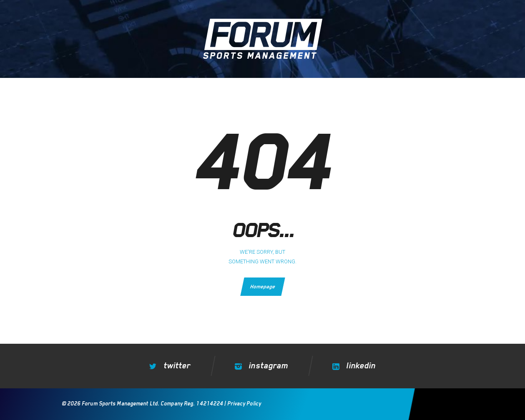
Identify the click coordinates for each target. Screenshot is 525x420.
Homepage (262, 287)
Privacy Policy (243, 404)
